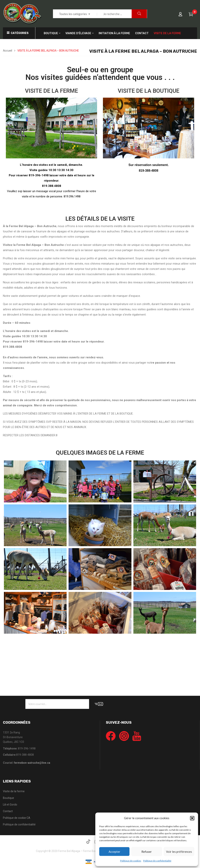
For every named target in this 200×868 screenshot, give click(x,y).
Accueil (8, 51)
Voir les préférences (179, 852)
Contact (8, 811)
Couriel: (27, 763)
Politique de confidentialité (157, 861)
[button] (192, 818)
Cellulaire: (10, 755)
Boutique (8, 798)
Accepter (114, 852)
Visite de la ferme (14, 791)
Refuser (147, 852)
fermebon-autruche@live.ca (32, 763)
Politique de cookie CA (17, 818)
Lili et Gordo (10, 805)
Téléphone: (10, 748)
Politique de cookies (131, 861)
